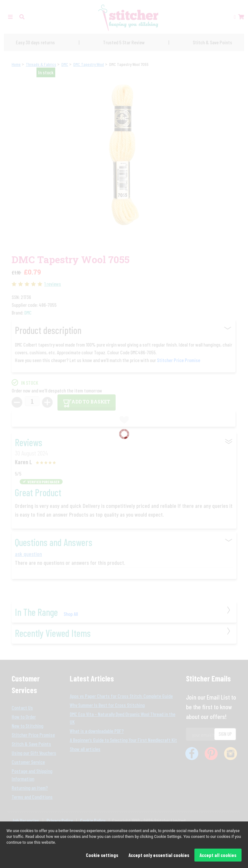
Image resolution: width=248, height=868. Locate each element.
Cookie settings (102, 855)
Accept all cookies (218, 855)
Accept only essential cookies (159, 855)
